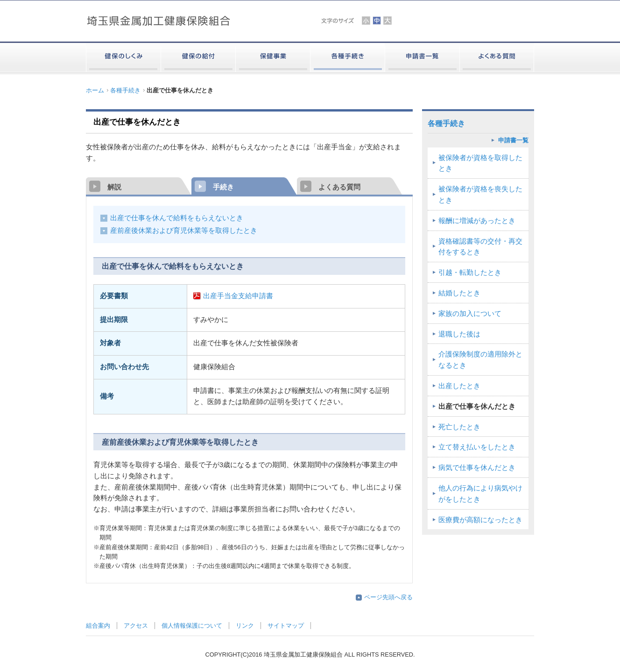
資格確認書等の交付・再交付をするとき (480, 247)
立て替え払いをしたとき (477, 447)
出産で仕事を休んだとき (477, 406)
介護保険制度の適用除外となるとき (480, 360)
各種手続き (125, 90)
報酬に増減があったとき (477, 221)
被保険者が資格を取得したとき (480, 163)
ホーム (95, 90)
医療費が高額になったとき (480, 520)
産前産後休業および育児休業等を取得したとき (184, 231)
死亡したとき (459, 427)
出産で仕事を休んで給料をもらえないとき (177, 218)
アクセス (136, 626)
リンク (245, 626)
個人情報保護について (192, 626)
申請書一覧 (513, 140)
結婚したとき (459, 293)
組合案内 (98, 626)
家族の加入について (470, 314)
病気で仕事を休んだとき (477, 468)
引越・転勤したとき (470, 273)
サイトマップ (286, 626)
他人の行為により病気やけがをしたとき (480, 494)
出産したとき (459, 386)
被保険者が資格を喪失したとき (480, 195)
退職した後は (459, 334)
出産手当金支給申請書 (238, 296)
